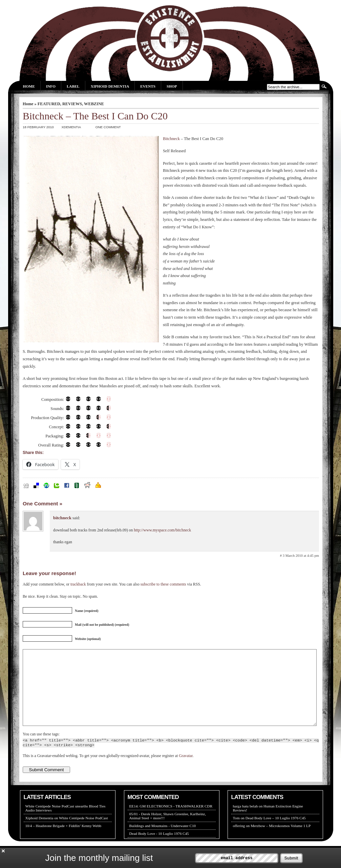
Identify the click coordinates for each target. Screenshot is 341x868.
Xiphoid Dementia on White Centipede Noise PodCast (67, 833)
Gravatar (186, 771)
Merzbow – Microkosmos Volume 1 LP (281, 841)
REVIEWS (72, 104)
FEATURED (49, 104)
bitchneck (62, 518)
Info (51, 86)
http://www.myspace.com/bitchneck (162, 530)
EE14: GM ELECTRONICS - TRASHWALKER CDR (171, 821)
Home (29, 86)
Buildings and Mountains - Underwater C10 (163, 841)
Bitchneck (171, 139)
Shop (172, 86)
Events (148, 86)
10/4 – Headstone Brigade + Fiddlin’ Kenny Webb (63, 841)
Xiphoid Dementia (110, 86)
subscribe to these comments (163, 584)
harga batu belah (246, 821)
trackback (78, 584)
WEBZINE (94, 104)
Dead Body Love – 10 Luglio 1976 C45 (276, 833)
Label (73, 86)
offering (239, 841)
